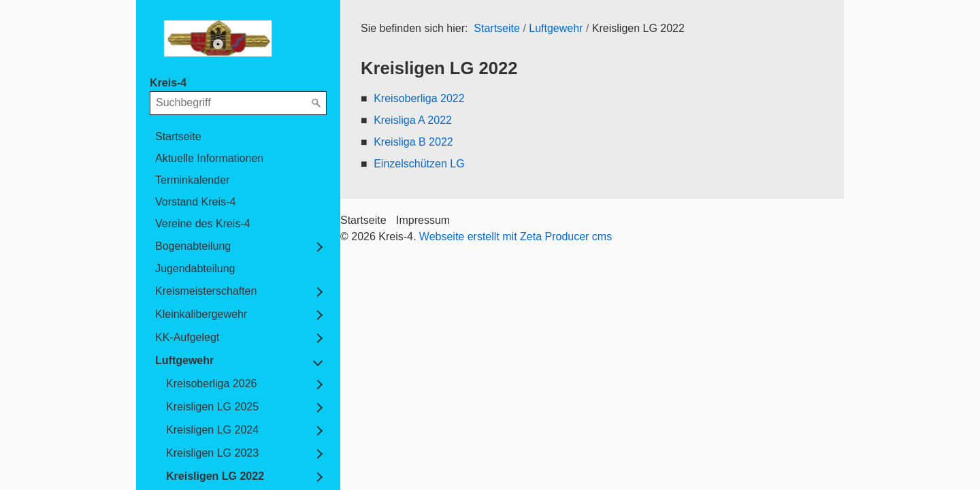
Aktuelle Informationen (209, 158)
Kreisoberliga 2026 (211, 383)
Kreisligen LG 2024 (212, 430)
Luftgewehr (184, 360)
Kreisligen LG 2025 (212, 407)
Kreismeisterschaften (206, 291)
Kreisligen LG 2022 (215, 476)
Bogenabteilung (193, 246)
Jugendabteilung (195, 268)
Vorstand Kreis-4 (195, 202)
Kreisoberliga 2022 (419, 98)
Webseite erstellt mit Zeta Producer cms (516, 236)
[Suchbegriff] (238, 103)
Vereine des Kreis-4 (203, 224)
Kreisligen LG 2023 (212, 453)
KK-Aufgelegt (187, 337)
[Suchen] (316, 103)
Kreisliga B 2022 (413, 142)
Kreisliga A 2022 (413, 120)
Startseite (178, 136)
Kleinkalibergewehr (201, 314)
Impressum (423, 220)
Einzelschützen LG (419, 164)
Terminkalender (192, 180)
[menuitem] (238, 137)
